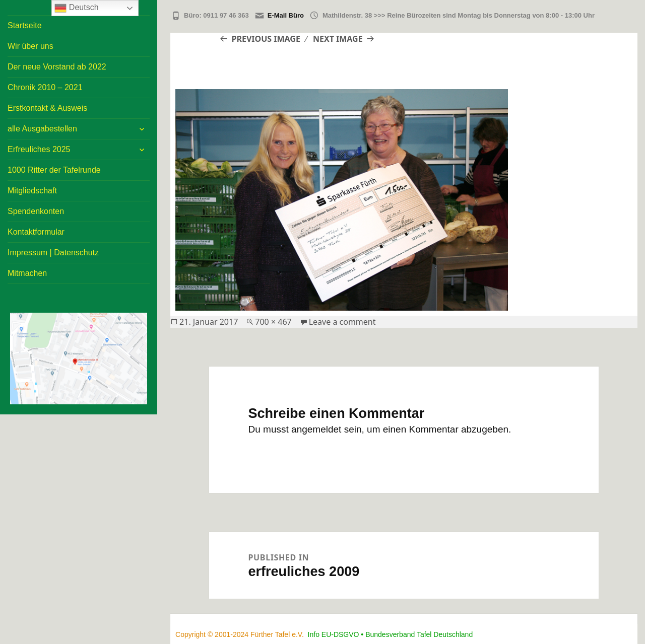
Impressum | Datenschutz (53, 253)
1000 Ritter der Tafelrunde (54, 170)
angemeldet (316, 429)
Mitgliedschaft (32, 191)
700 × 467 (273, 322)
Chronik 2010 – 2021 (45, 87)
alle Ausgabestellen (42, 129)
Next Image (338, 39)
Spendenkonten (36, 211)
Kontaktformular (36, 232)
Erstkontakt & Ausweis (47, 108)
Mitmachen (27, 273)
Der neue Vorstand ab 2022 (57, 67)
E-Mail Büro (286, 15)
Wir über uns (30, 46)
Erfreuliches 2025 (39, 149)
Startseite (25, 25)
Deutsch (76, 8)
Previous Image (266, 39)
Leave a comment (342, 322)
